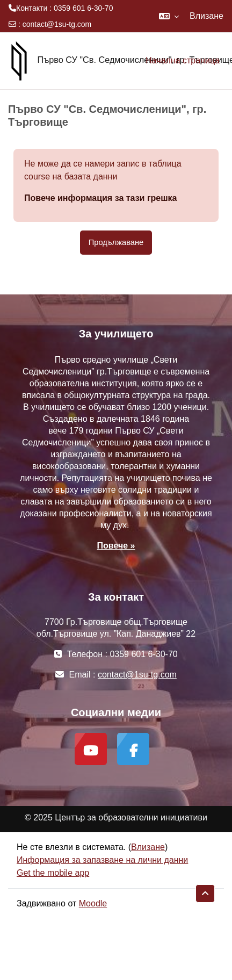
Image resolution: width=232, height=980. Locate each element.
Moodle (93, 903)
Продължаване (116, 242)
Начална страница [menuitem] (183, 60)
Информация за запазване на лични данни (102, 860)
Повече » (116, 546)
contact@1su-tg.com (57, 24)
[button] (169, 16)
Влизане (206, 16)
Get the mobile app (53, 873)
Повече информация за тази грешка (100, 198)
